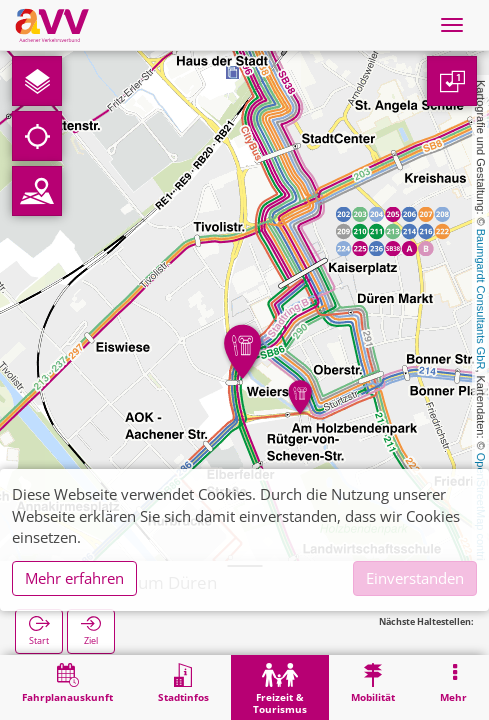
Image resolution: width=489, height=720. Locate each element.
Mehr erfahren (74, 578)
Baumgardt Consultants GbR (481, 299)
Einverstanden (415, 578)
